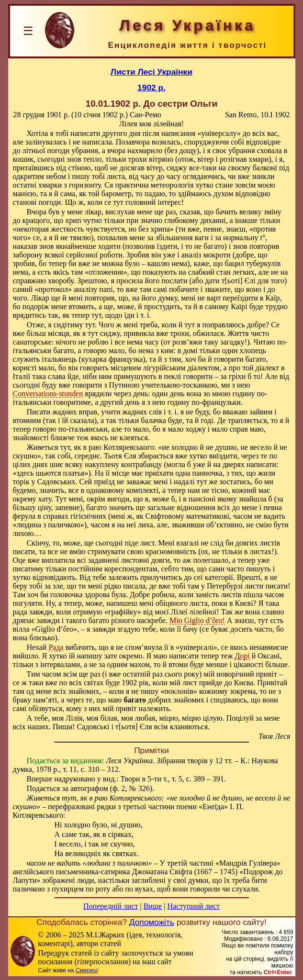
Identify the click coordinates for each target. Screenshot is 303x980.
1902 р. (151, 88)
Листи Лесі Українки (151, 72)
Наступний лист (194, 906)
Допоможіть (152, 922)
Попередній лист (111, 906)
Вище (153, 906)
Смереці (87, 970)
